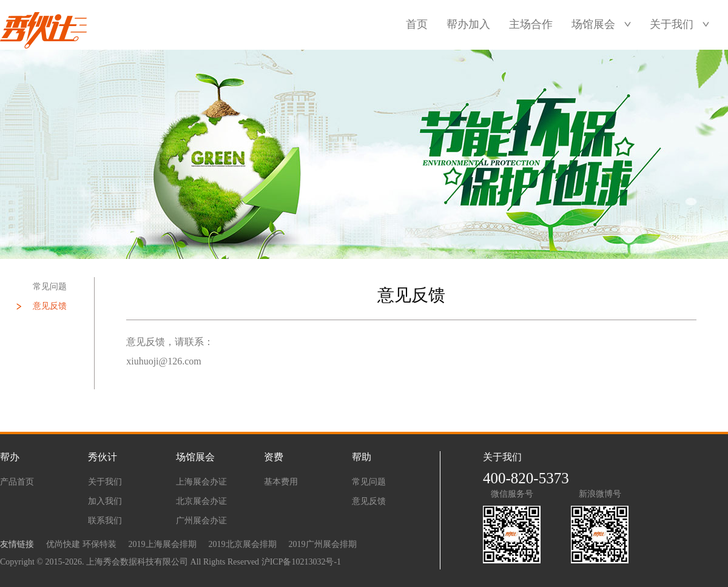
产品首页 (17, 482)
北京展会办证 (201, 501)
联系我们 (105, 521)
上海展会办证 (201, 482)
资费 (274, 457)
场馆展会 (593, 24)
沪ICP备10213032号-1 (301, 562)
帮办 (10, 457)
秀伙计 (103, 457)
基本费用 (281, 482)
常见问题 (50, 287)
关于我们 (672, 24)
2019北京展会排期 (243, 544)
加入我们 (105, 501)
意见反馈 (50, 306)
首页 (417, 24)
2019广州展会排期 (323, 544)
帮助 (362, 457)
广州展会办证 (201, 521)
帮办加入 (468, 24)
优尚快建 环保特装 (81, 544)
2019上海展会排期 (163, 544)
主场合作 (531, 24)
